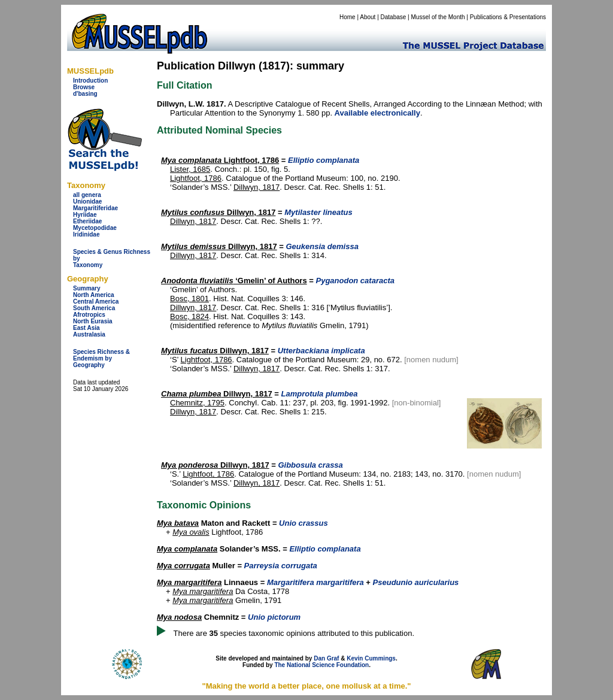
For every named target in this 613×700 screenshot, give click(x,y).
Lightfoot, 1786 (220, 160)
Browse (84, 87)
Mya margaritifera (189, 582)
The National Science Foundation (321, 665)
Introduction (90, 81)
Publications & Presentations (508, 17)
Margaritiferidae (95, 208)
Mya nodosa (179, 617)
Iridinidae (86, 234)
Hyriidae (85, 215)
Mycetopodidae (95, 228)
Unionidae (87, 201)
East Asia (87, 328)
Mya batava (178, 523)
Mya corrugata (183, 566)
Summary (87, 288)
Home (348, 17)
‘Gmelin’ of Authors (234, 281)
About (368, 17)
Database (394, 17)
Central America (96, 301)
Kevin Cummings (371, 658)
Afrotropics (89, 315)
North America (94, 295)
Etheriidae (87, 221)
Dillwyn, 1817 (257, 187)
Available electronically (377, 113)
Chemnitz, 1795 (197, 403)
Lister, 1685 (190, 169)
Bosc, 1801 (189, 299)
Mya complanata (187, 549)
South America (94, 308)
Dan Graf (326, 658)
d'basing (85, 94)
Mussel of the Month (438, 17)
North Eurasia (93, 321)
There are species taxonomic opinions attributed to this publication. (294, 633)
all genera (87, 195)
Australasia (89, 334)
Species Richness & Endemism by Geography (101, 358)
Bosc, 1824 (189, 316)
